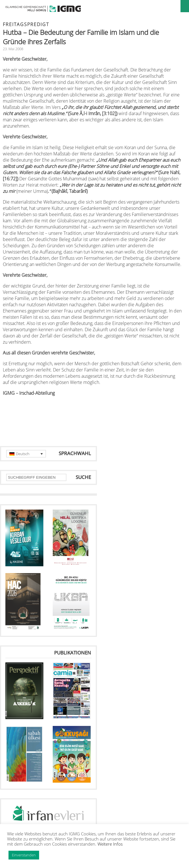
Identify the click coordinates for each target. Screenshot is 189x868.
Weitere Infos (110, 844)
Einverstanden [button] (24, 855)
